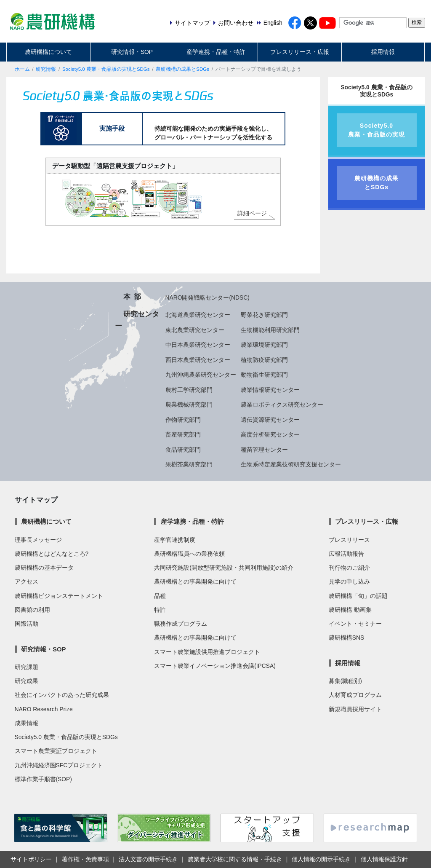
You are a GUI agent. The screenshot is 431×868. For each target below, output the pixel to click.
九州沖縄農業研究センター (201, 375)
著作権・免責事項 (85, 859)
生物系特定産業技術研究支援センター (291, 464)
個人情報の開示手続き (321, 859)
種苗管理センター (264, 450)
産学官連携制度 (175, 540)
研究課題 (27, 667)
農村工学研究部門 (189, 390)
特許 (160, 610)
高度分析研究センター (270, 434)
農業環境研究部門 (264, 345)
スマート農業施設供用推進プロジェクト (207, 652)
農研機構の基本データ (44, 568)
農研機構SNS (346, 638)
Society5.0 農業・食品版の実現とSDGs (106, 69)
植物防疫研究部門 (264, 360)
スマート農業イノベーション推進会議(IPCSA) (215, 666)
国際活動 (27, 624)
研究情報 (46, 69)
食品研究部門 (183, 450)
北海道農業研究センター (198, 315)
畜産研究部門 (183, 434)
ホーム (22, 69)
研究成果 (27, 681)
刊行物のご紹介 (349, 568)
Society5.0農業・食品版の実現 (376, 130)
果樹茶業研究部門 (189, 464)
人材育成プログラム (355, 695)
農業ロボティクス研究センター (282, 405)
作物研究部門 (183, 420)
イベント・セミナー (355, 624)
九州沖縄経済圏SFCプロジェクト (59, 765)
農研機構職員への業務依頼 (189, 554)
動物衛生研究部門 (264, 375)
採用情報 (383, 52)
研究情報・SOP (132, 52)
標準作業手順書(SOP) (43, 779)
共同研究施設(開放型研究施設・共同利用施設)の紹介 (224, 568)
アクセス (27, 581)
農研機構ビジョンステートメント (59, 596)
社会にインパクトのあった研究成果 (62, 695)
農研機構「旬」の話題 (358, 596)
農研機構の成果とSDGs (182, 69)
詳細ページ (252, 213)
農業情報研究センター (270, 390)
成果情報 (27, 723)
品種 (160, 596)
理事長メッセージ (38, 540)
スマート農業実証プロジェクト (56, 751)
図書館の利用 (32, 610)
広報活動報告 (346, 554)
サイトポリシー (31, 859)
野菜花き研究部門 (264, 315)
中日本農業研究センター (198, 345)
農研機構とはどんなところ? (52, 554)
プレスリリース (349, 540)
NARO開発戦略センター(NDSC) (208, 297)
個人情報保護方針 (384, 859)
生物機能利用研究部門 (270, 330)
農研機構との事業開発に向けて (195, 581)
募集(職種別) (345, 681)
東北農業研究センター (195, 330)
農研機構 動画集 (350, 610)
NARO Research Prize (44, 709)
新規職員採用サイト (355, 709)
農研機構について (48, 52)
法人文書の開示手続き (148, 859)
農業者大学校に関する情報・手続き (235, 859)
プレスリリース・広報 (300, 52)
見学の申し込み (349, 581)
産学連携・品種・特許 (216, 52)
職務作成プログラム (181, 624)
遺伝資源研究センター (270, 420)
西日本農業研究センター (198, 360)
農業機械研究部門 (189, 405)
